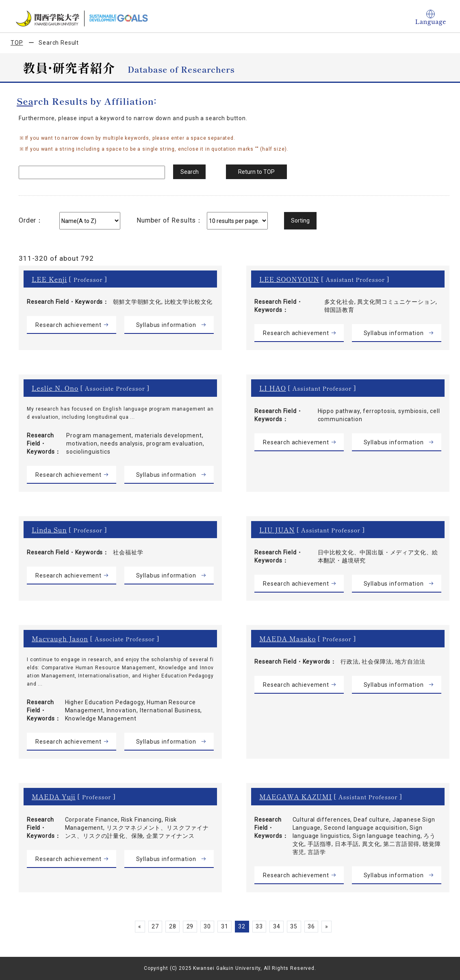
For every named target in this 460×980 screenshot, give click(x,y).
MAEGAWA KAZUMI (296, 796)
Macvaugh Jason (60, 638)
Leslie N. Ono (55, 388)
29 (190, 926)
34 (277, 926)
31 (225, 926)
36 (311, 926)
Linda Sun (49, 530)
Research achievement (68, 325)
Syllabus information (166, 325)
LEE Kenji (49, 279)
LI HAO (273, 388)
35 (294, 926)
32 (242, 926)
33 (259, 926)
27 (155, 926)
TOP (17, 43)
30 (207, 926)
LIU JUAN (277, 530)
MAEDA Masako (287, 638)
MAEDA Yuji (54, 796)
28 (173, 926)
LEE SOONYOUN (289, 279)
